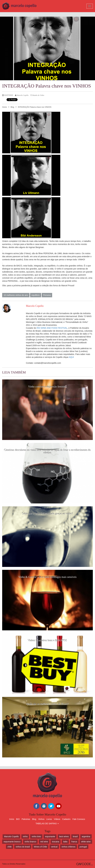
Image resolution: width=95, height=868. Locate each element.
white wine (86, 842)
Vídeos (57, 819)
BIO (18, 819)
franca (74, 842)
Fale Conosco (79, 819)
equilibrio (36, 295)
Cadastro (66, 819)
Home (5, 107)
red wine (44, 842)
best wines (64, 836)
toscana (56, 842)
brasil (75, 836)
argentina (86, 836)
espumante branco (12, 842)
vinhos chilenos (69, 847)
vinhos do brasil (23, 847)
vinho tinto (36, 836)
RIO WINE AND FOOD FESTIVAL (52, 328)
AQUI (71, 357)
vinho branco (30, 842)
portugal (83, 847)
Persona (47, 295)
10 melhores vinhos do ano (16, 295)
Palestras (26, 819)
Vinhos (41, 819)
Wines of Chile (40, 847)
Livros (49, 819)
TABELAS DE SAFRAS (47, 824)
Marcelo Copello (11, 836)
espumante (50, 836)
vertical (54, 847)
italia (65, 842)
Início (12, 819)
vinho (25, 836)
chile (10, 847)
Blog (12, 107)
